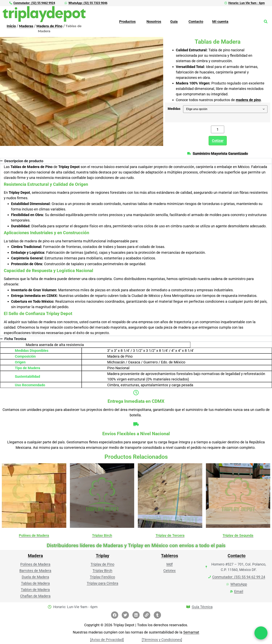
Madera (35, 556)
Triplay (102, 556)
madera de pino (248, 100)
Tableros (170, 556)
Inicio (11, 26)
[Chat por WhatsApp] (261, 633)
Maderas (26, 26)
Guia (174, 21)
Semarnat (191, 632)
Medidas (174, 109)
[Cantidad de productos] (218, 129)
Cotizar (218, 140)
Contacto (196, 21)
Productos (127, 21)
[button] (128, 21)
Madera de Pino (49, 26)
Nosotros (154, 21)
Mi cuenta (220, 21)
